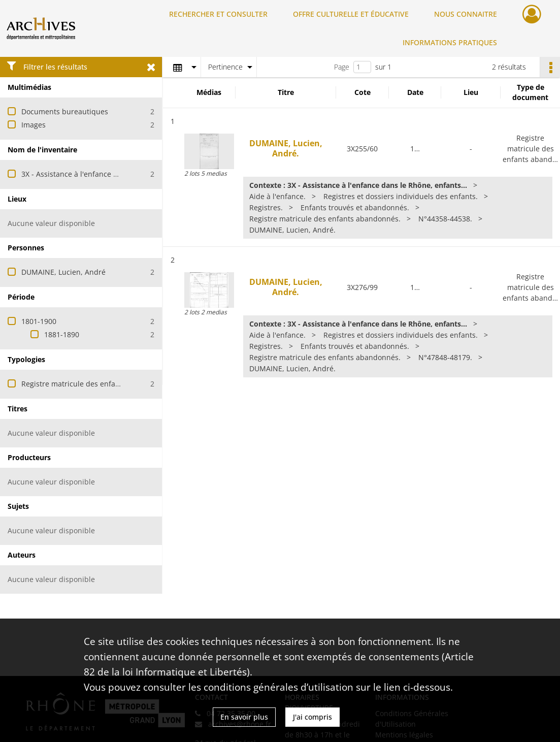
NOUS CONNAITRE (466, 14)
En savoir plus (244, 717)
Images (34, 125)
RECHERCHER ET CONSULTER (218, 14)
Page (342, 67)
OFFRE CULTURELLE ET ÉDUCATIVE (351, 14)
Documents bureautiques (65, 111)
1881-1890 (62, 334)
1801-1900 (39, 321)
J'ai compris (312, 717)
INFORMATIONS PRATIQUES (450, 42)
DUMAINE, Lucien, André (63, 272)
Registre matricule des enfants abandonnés (96, 384)
